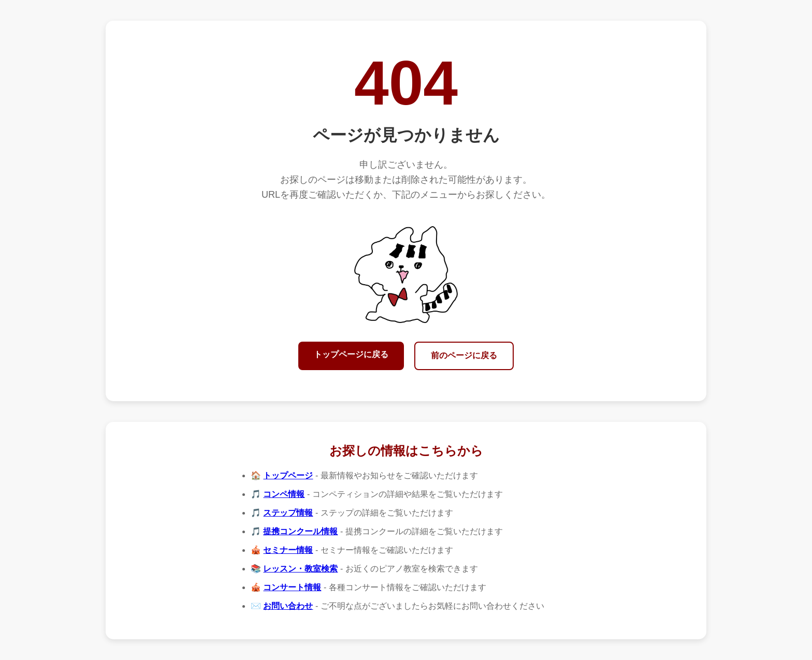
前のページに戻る (464, 355)
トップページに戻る (351, 354)
